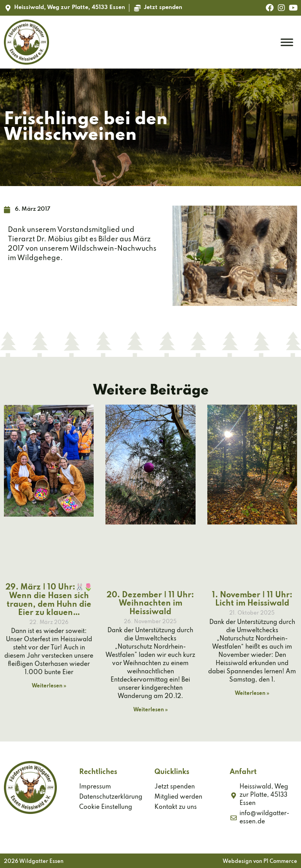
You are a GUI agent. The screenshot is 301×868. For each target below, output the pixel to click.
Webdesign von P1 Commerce (260, 862)
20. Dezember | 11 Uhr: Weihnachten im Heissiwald (150, 604)
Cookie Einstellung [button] (106, 807)
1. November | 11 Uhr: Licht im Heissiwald (252, 600)
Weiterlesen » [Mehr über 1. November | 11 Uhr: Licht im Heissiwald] (252, 693)
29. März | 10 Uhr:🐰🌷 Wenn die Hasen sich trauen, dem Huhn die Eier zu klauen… (49, 600)
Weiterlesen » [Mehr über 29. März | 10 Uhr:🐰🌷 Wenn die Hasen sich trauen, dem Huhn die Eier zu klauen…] (49, 686)
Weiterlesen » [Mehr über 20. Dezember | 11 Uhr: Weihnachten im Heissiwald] (150, 710)
